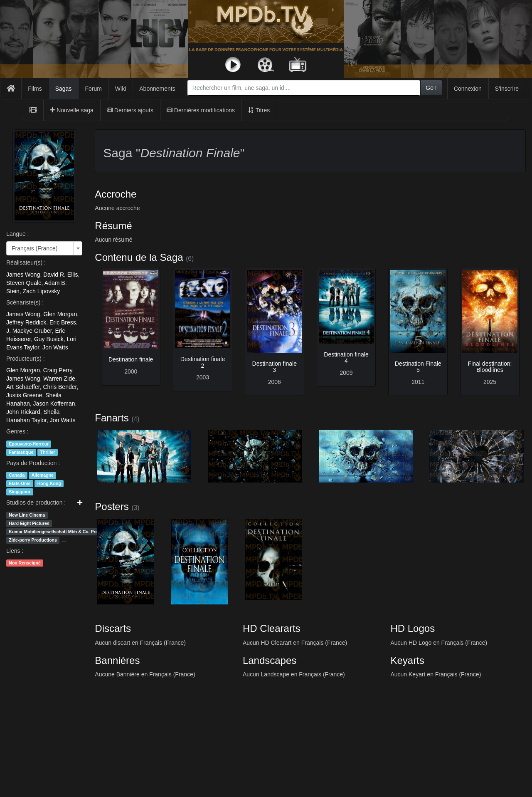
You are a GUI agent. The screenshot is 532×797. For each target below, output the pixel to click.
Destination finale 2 (203, 362)
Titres (259, 110)
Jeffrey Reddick (26, 322)
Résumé (113, 226)
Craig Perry (58, 370)
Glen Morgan (60, 314)
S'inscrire (507, 89)
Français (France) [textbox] (34, 248)
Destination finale (131, 359)
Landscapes (270, 660)
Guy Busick (49, 339)
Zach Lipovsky (41, 291)
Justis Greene (24, 395)
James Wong (23, 275)
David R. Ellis (60, 275)
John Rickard (23, 412)
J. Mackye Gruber (29, 331)
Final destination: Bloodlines (490, 367)
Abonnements (157, 89)
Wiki (121, 89)
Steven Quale (24, 283)
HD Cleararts (272, 628)
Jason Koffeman (54, 403)
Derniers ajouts (130, 110)
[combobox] (304, 88)
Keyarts (407, 660)
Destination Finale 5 (418, 367)
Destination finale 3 (275, 367)
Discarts (113, 628)
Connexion (468, 89)
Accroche (116, 194)
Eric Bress (63, 322)
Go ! (431, 88)
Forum (93, 89)
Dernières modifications (201, 110)
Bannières (117, 660)
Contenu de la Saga (139, 257)
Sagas (64, 89)
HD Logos (413, 628)
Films (35, 89)
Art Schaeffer (23, 387)
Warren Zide (59, 379)
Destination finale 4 (346, 358)
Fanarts (112, 418)
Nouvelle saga (72, 110)
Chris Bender (60, 387)
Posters (112, 506)
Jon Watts (55, 347)
